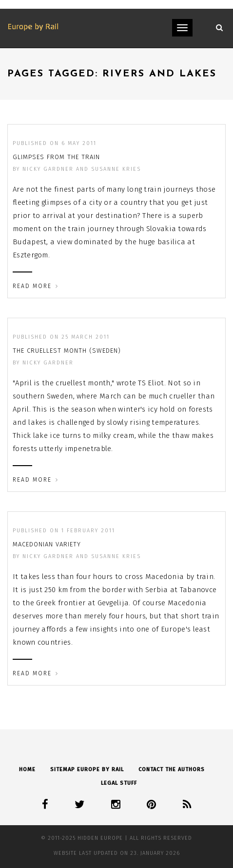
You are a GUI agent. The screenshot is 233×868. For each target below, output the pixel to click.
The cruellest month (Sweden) (67, 351)
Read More (36, 286)
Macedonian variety (47, 544)
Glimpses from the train (56, 157)
